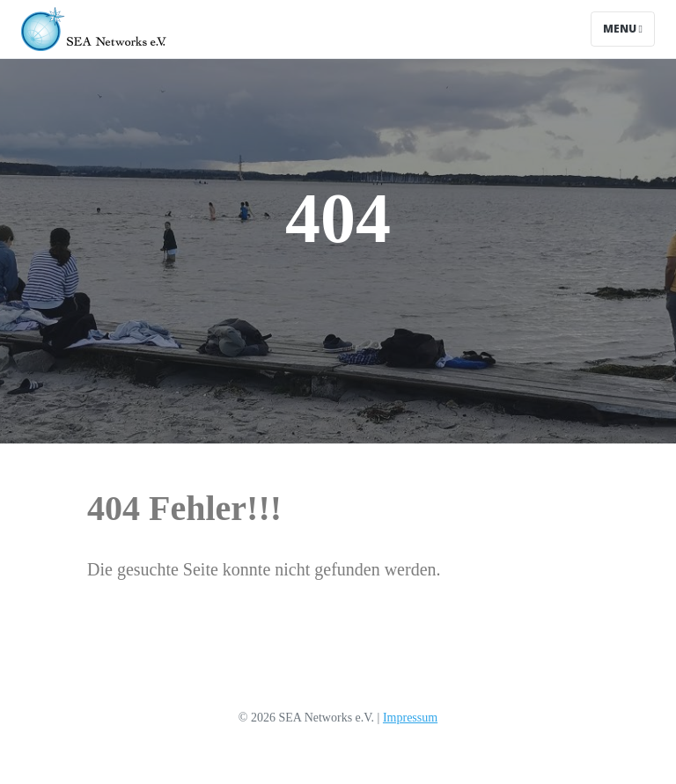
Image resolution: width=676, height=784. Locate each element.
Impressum (410, 718)
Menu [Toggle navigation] (623, 29)
